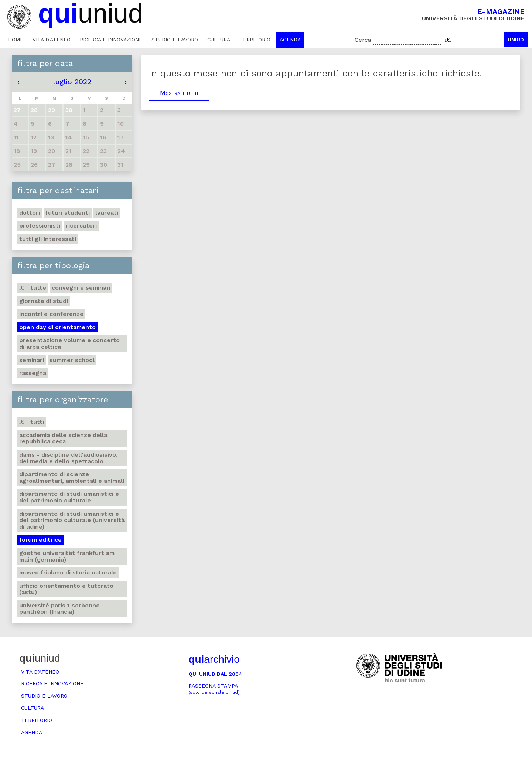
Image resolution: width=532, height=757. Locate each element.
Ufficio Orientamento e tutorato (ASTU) (66, 589)
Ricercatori (81, 226)
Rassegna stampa (214, 689)
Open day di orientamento (57, 327)
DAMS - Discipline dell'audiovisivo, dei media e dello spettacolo (69, 458)
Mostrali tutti (179, 93)
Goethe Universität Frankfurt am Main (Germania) (67, 556)
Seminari (32, 360)
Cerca (363, 40)
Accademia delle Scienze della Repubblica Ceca (63, 438)
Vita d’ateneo (52, 40)
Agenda (290, 40)
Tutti (32, 422)
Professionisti (40, 226)
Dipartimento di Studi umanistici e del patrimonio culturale (69, 497)
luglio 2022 (72, 82)
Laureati (107, 213)
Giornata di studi (44, 301)
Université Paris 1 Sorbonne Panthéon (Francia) (59, 609)
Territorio (255, 40)
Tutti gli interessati (48, 239)
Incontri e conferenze (51, 314)
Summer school (72, 360)
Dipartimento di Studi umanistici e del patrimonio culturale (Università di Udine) (72, 520)
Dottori (30, 213)
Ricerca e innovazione (111, 40)
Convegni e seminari (81, 288)
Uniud (516, 40)
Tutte (33, 288)
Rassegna (33, 373)
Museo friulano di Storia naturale (68, 572)
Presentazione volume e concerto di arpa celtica (69, 343)
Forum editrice (40, 540)
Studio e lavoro (175, 40)
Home (16, 40)
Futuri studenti (68, 213)
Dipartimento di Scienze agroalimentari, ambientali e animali (72, 478)
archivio (214, 659)
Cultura (219, 40)
